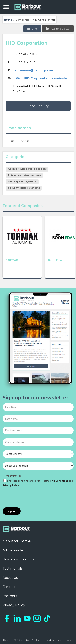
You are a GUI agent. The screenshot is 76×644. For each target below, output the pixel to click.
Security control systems (24, 188)
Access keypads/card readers (27, 169)
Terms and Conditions (55, 481)
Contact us (11, 587)
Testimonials (13, 569)
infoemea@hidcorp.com (34, 70)
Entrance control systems (24, 175)
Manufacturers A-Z (18, 541)
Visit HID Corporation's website (41, 78)
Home (8, 20)
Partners (10, 596)
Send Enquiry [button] (38, 106)
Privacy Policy (12, 476)
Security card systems (22, 181)
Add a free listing (16, 550)
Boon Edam (56, 260)
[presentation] (33, 497)
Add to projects (57, 29)
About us (10, 578)
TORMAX (12, 260)
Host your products (19, 559)
